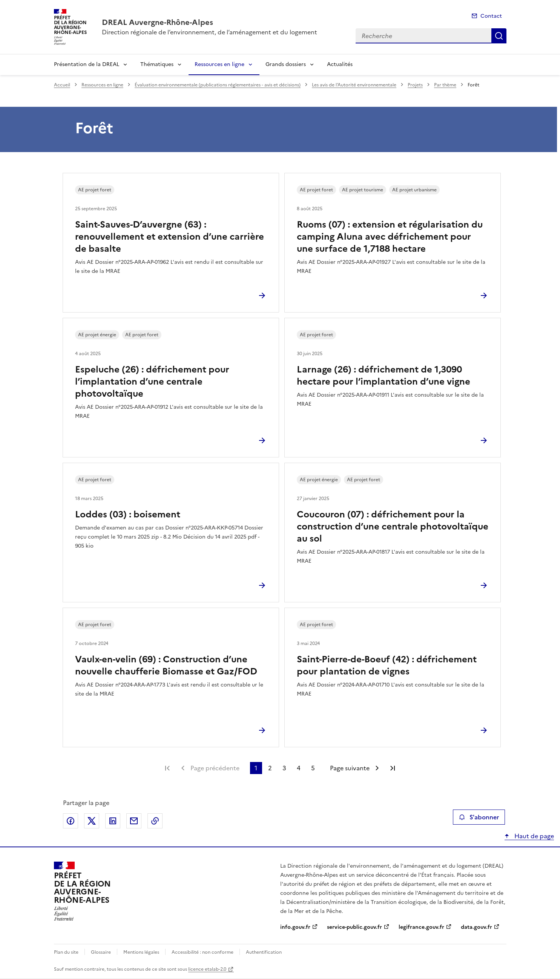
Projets (415, 85)
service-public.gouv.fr (354, 927)
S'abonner (479, 817)
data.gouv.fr (476, 927)
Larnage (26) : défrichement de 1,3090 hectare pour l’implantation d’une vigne (384, 376)
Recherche (499, 36)
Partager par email (134, 821)
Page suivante (350, 768)
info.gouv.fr (295, 927)
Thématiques (157, 64)
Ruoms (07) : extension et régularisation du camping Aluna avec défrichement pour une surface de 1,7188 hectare (390, 237)
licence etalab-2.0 (207, 969)
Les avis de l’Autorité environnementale (354, 85)
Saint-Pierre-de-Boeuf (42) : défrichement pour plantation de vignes (387, 665)
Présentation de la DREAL (87, 64)
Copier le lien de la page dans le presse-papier (155, 821)
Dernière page (393, 768)
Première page (167, 768)
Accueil (62, 85)
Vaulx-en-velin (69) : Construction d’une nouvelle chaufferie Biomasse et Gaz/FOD (166, 665)
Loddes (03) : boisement (128, 514)
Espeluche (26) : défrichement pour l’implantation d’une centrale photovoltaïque (152, 382)
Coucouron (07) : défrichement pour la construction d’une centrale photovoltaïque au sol (393, 526)
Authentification (264, 952)
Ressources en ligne (219, 64)
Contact (491, 16)
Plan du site (66, 952)
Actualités (340, 64)
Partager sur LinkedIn (113, 821)
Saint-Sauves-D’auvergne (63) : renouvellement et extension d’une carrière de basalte (170, 237)
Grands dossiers (286, 64)
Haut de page (533, 836)
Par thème (445, 85)
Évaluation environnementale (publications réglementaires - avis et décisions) (218, 85)
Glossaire (101, 952)
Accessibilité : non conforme (203, 952)
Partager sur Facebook (71, 821)
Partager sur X (92, 821)
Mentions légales (141, 952)
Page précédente (215, 768)
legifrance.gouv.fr (421, 927)
